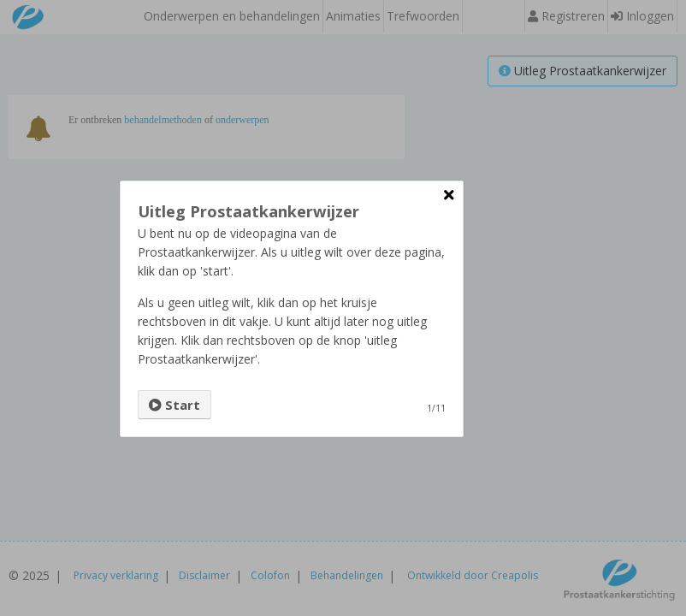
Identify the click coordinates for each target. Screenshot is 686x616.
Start (174, 405)
